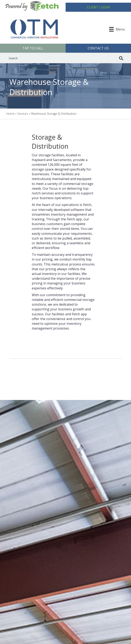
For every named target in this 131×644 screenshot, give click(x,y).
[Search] (121, 58)
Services (23, 114)
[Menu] (117, 29)
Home (10, 114)
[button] (98, 7)
